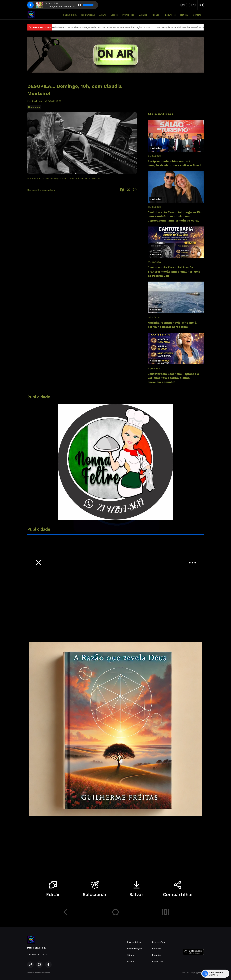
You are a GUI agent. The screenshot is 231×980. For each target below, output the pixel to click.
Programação (88, 15)
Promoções (128, 15)
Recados (156, 15)
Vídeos (114, 15)
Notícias (184, 15)
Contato (197, 15)
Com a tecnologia (193, 973)
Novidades (34, 107)
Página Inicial (70, 15)
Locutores (170, 15)
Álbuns (103, 15)
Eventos (143, 15)
